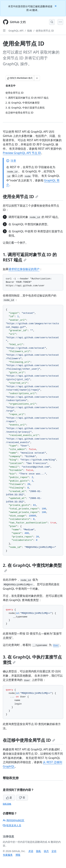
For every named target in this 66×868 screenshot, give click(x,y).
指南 (30, 31)
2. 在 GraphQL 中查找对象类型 (32, 567)
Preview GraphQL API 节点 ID (22, 153)
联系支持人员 (12, 825)
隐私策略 (7, 804)
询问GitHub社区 (14, 820)
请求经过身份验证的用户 (24, 269)
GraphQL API (16, 31)
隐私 (39, 851)
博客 (18, 855)
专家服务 (8, 855)
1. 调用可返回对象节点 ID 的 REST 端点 (30, 257)
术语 (31, 851)
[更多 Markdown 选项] (37, 78)
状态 (46, 851)
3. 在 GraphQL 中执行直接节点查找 (32, 660)
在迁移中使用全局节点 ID (29, 740)
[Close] (56, 6)
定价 (54, 851)
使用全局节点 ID (45, 31)
